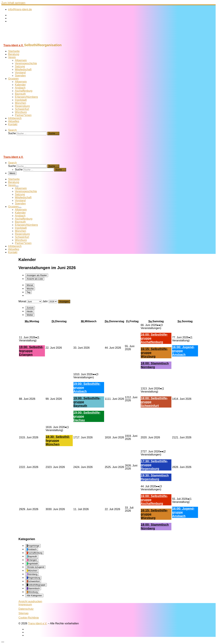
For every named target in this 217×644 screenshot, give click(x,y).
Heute (30, 311)
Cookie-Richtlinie (29, 618)
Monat (30, 285)
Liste (35, 279)
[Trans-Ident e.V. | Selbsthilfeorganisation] (23, 42)
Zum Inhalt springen (13, 3)
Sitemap (23, 613)
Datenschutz (26, 609)
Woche (30, 289)
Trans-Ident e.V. (38, 623)
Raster (37, 275)
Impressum (25, 604)
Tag (28, 292)
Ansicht (30, 601)
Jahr (45, 301)
